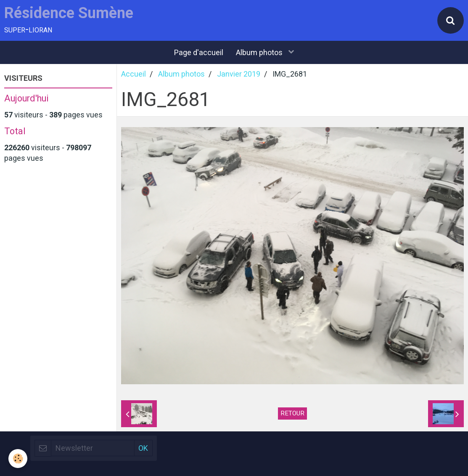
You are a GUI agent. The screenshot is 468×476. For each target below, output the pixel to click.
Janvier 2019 (239, 74)
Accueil (134, 74)
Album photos (260, 52)
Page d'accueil (199, 52)
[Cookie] (18, 459)
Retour (292, 413)
